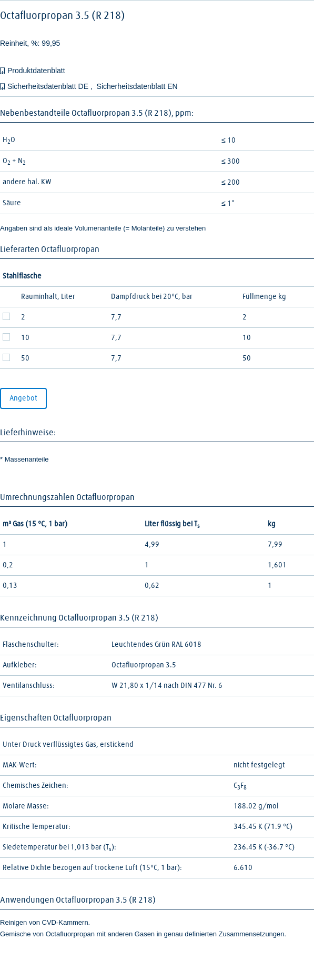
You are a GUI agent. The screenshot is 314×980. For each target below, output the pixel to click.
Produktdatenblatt (36, 71)
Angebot (23, 398)
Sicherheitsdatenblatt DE (49, 86)
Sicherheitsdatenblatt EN (137, 86)
